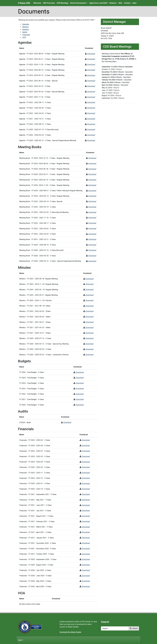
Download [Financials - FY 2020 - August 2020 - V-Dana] (86, 565)
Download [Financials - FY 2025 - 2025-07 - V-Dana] (86, 451)
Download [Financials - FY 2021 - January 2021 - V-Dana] (86, 538)
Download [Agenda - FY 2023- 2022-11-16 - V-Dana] (91, 97)
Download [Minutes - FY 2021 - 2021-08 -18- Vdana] (89, 306)
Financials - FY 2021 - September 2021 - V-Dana (38, 494)
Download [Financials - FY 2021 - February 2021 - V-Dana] (86, 521)
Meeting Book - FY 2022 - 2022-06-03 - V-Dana (37, 229)
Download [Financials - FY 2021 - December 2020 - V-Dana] (86, 543)
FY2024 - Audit (25, 422)
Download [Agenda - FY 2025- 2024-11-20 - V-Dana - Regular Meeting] (91, 64)
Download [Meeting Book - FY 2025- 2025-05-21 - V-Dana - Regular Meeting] (92, 174)
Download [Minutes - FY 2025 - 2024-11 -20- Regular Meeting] (89, 284)
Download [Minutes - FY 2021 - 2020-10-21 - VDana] (89, 333)
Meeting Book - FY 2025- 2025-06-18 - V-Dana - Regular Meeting (44, 169)
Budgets (26, 29)
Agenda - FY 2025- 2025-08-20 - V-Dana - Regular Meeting (42, 54)
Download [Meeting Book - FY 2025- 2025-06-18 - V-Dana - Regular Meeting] (92, 169)
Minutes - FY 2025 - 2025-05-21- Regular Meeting (38, 295)
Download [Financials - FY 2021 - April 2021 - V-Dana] (86, 532)
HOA (120, 3)
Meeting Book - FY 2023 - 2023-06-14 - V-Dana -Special (41, 201)
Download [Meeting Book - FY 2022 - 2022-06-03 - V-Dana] (92, 228)
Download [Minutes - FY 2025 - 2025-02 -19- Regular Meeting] (89, 289)
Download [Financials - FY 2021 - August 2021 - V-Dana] (86, 516)
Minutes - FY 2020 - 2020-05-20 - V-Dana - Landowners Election (44, 355)
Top (20, 640)
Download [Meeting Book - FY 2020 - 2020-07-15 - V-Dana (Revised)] (92, 250)
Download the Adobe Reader (70, 632)
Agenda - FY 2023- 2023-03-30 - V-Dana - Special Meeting (42, 92)
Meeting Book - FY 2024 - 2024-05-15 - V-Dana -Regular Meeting (44, 196)
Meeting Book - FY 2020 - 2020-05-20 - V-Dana (37, 256)
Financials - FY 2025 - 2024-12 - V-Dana (35, 478)
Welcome (37, 3)
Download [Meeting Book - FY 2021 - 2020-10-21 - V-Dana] (92, 239)
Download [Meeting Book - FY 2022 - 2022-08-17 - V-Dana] (92, 223)
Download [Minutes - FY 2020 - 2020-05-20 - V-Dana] (89, 349)
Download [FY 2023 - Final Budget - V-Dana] (80, 389)
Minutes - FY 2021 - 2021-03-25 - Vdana (35, 328)
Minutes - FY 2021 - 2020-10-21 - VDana (35, 333)
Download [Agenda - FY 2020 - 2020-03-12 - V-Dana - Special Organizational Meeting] (91, 140)
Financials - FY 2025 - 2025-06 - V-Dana (35, 446)
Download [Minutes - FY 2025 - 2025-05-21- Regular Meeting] (89, 295)
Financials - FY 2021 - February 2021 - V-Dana (37, 522)
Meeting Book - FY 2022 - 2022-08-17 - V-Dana (37, 223)
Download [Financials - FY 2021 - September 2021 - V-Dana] (86, 494)
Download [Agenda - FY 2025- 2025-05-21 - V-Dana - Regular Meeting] (91, 59)
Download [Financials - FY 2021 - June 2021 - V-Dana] (86, 505)
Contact (127, 3)
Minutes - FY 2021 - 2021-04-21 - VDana (35, 322)
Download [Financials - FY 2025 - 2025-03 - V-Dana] (86, 456)
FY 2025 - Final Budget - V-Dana (32, 378)
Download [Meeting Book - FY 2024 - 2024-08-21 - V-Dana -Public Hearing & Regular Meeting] (92, 191)
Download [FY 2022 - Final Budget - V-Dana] (80, 394)
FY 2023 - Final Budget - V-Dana (32, 389)
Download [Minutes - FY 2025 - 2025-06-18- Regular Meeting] (89, 279)
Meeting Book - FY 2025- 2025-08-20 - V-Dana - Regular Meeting (44, 164)
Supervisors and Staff (98, 3)
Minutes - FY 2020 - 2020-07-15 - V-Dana (35, 338)
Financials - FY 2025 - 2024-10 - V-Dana (35, 489)
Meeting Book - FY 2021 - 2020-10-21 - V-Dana (37, 239)
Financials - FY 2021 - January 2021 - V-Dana (36, 538)
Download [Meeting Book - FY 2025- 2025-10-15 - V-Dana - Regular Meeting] (92, 158)
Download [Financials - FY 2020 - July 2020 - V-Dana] (86, 570)
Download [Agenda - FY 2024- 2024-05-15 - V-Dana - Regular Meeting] (91, 75)
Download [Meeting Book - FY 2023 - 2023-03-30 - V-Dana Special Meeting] (92, 212)
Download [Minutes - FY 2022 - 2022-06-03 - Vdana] (89, 317)
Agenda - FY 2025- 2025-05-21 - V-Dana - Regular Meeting (42, 59)
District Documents (78, 3)
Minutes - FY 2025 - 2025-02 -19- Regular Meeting (39, 290)
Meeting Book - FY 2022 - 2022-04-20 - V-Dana (37, 234)
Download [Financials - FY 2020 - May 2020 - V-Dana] (86, 581)
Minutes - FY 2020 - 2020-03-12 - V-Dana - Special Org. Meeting (44, 344)
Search (134, 628)
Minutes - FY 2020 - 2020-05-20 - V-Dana (35, 349)
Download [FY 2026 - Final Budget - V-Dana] (80, 372)
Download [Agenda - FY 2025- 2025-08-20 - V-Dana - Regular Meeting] (91, 54)
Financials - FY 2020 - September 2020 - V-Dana (38, 559)
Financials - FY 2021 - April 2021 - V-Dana (35, 532)
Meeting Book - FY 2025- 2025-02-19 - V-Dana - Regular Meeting (44, 180)
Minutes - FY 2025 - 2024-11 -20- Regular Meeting (39, 284)
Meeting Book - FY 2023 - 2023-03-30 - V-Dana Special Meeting (44, 212)
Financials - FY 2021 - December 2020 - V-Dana (38, 543)
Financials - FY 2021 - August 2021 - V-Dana (36, 516)
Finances (113, 3)
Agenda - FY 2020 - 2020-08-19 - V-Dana (35, 124)
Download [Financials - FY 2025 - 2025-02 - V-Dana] (86, 467)
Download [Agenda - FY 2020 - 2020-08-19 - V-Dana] (91, 124)
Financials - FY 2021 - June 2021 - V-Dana (35, 505)
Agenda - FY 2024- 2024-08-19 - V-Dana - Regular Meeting (42, 70)
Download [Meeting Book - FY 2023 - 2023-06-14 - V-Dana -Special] (92, 201)
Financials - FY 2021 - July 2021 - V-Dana (35, 511)
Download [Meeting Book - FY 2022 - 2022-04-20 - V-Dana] (92, 234)
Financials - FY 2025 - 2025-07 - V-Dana (35, 451)
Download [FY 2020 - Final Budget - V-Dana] (80, 405)
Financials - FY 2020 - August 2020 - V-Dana (36, 565)
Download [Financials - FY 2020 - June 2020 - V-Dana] (86, 576)
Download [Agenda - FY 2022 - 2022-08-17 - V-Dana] (91, 102)
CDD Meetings (63, 3)
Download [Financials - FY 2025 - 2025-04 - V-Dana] (86, 462)
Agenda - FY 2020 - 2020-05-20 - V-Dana (35, 135)
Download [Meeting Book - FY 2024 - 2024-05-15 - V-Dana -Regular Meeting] (92, 196)
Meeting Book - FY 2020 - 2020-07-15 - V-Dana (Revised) (41, 250)
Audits (25, 32)
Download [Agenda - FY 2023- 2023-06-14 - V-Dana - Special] (91, 81)
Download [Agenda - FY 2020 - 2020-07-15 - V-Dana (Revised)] (91, 129)
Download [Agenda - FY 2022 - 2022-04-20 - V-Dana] (91, 113)
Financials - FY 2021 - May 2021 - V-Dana (35, 500)
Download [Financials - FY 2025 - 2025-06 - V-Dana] (86, 445)
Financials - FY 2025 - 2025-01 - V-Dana (35, 483)
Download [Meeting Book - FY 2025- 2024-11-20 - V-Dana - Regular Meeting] (92, 185)
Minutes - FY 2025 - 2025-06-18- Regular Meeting (38, 279)
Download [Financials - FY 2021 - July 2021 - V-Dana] (86, 511)
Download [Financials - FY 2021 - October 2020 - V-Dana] (86, 554)
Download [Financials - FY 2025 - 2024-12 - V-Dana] (86, 478)
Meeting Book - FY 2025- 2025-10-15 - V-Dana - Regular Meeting (44, 158)
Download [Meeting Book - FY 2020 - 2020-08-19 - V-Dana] (92, 245)
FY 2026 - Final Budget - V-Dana (32, 372)
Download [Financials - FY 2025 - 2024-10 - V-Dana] (86, 489)
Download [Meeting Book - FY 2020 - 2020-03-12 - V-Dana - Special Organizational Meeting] (92, 261)
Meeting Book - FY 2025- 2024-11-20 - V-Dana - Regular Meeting (44, 185)
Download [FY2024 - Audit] (67, 422)
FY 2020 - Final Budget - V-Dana (32, 405)
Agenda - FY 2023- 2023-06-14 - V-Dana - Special (38, 81)
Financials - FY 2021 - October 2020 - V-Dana (37, 554)
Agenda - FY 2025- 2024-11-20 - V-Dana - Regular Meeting (42, 65)
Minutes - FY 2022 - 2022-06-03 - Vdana (35, 317)
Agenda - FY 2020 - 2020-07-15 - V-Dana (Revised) (39, 130)
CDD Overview (49, 3)
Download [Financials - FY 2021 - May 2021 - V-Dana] (86, 500)
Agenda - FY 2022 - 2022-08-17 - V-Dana (35, 102)
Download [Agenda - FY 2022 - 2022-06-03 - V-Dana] (91, 108)
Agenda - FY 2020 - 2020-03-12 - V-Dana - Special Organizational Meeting (48, 140)
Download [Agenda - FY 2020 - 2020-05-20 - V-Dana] (91, 135)
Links (134, 3)
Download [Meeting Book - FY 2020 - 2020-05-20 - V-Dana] (92, 256)
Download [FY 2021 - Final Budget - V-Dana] (80, 399)
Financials (26, 35)
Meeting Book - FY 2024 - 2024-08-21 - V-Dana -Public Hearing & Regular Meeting (51, 191)
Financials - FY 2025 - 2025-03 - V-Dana (35, 456)
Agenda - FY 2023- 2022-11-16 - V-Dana (35, 97)
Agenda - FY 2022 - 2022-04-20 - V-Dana (35, 113)
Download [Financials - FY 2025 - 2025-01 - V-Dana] (86, 483)
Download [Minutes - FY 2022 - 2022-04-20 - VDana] (89, 311)
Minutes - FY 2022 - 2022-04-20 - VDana (35, 311)
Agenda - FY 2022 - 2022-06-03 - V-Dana (35, 108)
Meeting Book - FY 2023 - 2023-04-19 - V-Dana (37, 207)
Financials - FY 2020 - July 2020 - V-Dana (35, 570)
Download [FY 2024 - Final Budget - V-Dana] (80, 383)
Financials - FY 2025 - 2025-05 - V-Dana (35, 440)
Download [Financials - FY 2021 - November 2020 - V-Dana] (86, 549)
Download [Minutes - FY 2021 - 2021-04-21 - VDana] (89, 322)
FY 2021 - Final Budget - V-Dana (32, 399)
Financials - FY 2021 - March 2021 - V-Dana (36, 527)
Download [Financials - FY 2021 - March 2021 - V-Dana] (86, 527)
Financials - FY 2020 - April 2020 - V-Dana (35, 587)
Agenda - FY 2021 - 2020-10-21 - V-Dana (35, 119)
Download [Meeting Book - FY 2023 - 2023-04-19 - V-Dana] (92, 207)
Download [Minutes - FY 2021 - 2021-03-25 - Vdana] (89, 328)
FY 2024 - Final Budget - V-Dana (32, 383)
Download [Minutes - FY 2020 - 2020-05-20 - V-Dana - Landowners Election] (89, 355)
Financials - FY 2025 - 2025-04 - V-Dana (35, 462)
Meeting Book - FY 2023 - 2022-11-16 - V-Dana (37, 218)
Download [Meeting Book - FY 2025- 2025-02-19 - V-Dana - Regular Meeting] (92, 180)
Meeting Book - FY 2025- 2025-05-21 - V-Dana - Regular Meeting (44, 174)
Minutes (25, 27)
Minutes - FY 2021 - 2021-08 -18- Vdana (35, 306)
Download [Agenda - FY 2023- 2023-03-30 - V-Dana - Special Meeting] (91, 92)
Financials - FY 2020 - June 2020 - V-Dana (35, 576)
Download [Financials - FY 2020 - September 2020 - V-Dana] (86, 559)
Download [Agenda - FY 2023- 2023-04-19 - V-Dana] (91, 86)
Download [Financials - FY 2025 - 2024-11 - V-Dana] (86, 473)
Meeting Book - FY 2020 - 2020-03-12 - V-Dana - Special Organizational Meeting (50, 261)
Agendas (26, 24)
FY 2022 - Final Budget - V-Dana (32, 394)
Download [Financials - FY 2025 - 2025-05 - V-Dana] (86, 440)
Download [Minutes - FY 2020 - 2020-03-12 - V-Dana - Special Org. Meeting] (89, 344)
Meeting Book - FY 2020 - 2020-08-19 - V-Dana (37, 245)
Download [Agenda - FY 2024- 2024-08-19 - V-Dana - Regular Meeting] (91, 70)
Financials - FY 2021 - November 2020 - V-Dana (38, 549)
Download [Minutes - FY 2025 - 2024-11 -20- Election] (89, 300)
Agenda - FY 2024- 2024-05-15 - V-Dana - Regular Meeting (42, 75)
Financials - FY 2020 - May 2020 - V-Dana (35, 581)
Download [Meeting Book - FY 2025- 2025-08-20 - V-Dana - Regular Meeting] (92, 163)
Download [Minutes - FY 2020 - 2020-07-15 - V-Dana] (89, 338)
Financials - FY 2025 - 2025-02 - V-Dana (35, 467)
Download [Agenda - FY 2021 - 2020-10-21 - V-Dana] (91, 119)
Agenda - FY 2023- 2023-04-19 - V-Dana (35, 86)
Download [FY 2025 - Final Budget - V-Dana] (80, 378)
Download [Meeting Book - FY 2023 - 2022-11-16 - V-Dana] (92, 218)
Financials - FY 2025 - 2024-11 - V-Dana (35, 473)
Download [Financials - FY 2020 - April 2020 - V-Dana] (86, 586)
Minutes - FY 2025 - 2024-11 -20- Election (35, 300)
